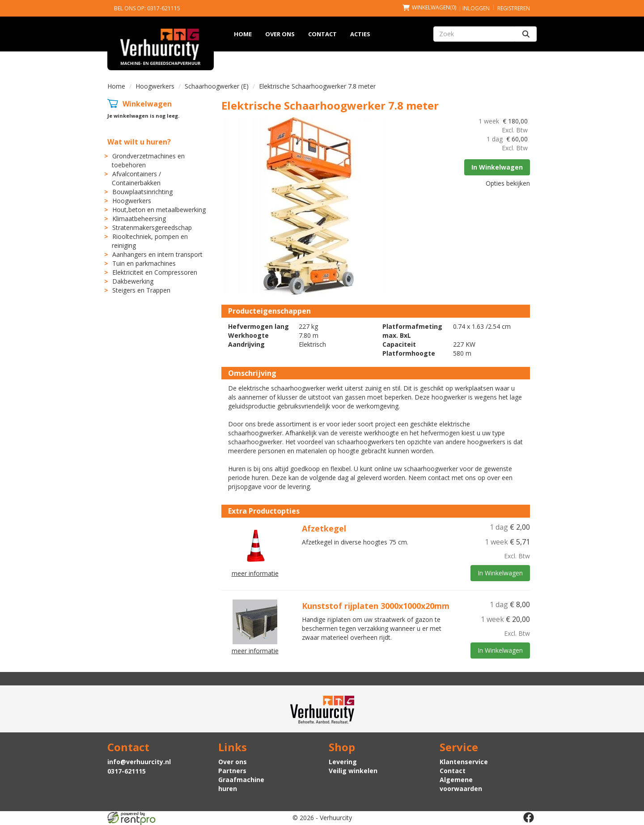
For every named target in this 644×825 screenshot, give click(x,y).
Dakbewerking (133, 281)
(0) (429, 7)
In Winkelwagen (497, 167)
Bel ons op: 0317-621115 (147, 8)
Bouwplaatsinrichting (142, 192)
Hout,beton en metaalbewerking (159, 210)
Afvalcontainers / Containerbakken (136, 178)
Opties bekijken (508, 183)
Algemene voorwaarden (461, 784)
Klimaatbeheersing (139, 219)
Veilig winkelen (353, 771)
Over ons (280, 34)
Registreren (514, 8)
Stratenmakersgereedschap (152, 228)
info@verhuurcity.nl (139, 762)
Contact (322, 34)
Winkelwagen (147, 104)
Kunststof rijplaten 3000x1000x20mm (376, 606)
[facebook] (529, 817)
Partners (232, 771)
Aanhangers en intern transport (157, 254)
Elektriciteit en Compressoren (155, 272)
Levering (343, 762)
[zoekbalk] (474, 34)
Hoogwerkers (155, 86)
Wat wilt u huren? (139, 142)
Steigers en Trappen (141, 290)
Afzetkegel (324, 528)
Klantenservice (464, 762)
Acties (360, 34)
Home (243, 34)
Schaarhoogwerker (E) (217, 86)
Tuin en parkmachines (144, 263)
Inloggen (476, 8)
